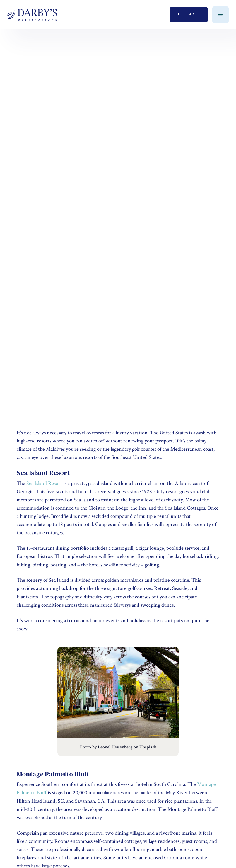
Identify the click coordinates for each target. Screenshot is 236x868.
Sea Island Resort (44, 483)
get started (189, 15)
